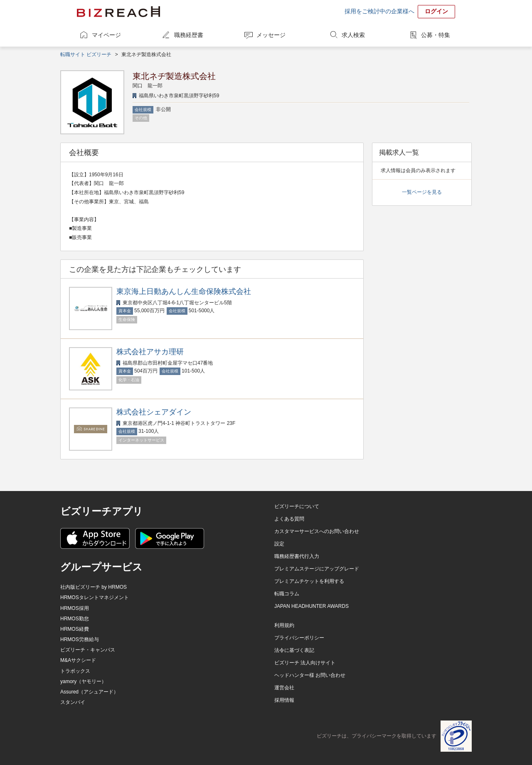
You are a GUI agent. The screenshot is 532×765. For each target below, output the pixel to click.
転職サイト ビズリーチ (86, 54)
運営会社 (284, 688)
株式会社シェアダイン (154, 412)
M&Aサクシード (78, 660)
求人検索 (353, 35)
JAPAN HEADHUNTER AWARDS (312, 606)
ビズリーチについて (297, 506)
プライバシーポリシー (299, 638)
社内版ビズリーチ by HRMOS (94, 587)
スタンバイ (73, 702)
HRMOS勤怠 (75, 619)
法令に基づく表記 (294, 650)
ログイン (436, 11)
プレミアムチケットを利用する (309, 581)
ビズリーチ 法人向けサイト (305, 663)
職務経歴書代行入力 (297, 556)
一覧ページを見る (422, 192)
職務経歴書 (189, 35)
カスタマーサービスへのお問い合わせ (317, 531)
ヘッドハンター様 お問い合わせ (310, 675)
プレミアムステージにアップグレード (317, 569)
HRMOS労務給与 (80, 639)
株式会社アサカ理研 (150, 352)
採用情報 (284, 700)
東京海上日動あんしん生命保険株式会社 (184, 291)
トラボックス (75, 671)
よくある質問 (289, 519)
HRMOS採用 (75, 608)
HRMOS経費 (75, 629)
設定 (279, 544)
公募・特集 (436, 35)
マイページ (106, 35)
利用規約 (284, 625)
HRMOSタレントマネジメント (95, 597)
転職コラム (287, 594)
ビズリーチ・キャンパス (88, 650)
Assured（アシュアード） (89, 692)
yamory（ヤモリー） (83, 681)
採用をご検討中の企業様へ (379, 11)
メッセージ (271, 35)
